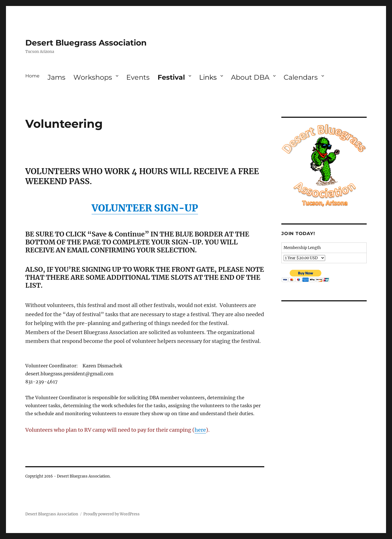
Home (32, 76)
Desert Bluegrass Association (86, 43)
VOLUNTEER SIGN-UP (145, 208)
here (200, 430)
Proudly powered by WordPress (112, 514)
